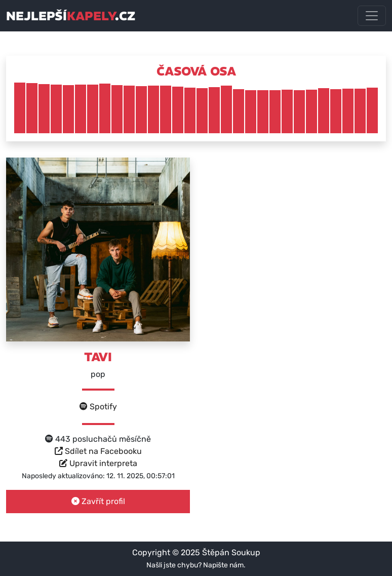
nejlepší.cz (71, 16)
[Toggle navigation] (372, 16)
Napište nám (223, 565)
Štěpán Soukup (231, 552)
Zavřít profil (98, 501)
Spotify (98, 407)
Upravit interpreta (98, 463)
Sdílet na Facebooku (98, 451)
